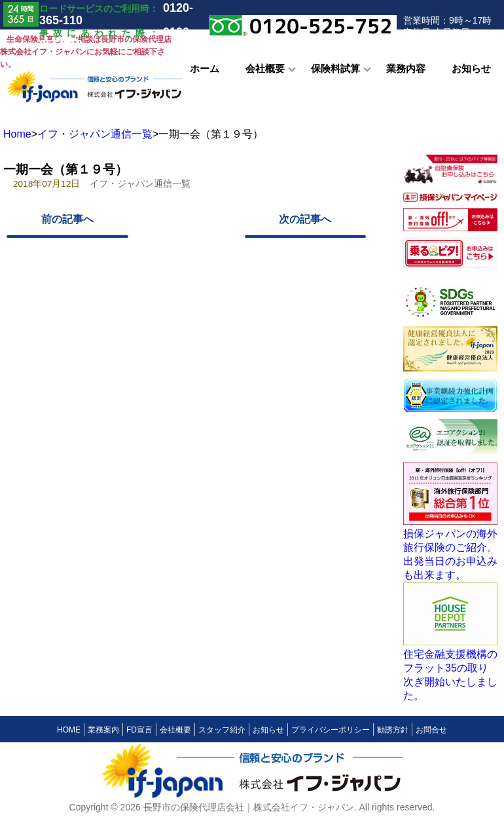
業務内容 (406, 69)
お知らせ (471, 69)
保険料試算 (335, 69)
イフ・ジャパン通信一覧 (95, 134)
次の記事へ (305, 219)
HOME (69, 730)
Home (17, 134)
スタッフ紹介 (222, 730)
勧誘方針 (393, 730)
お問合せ (431, 730)
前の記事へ (67, 219)
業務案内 (103, 730)
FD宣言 (139, 730)
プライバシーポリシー (331, 730)
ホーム (205, 69)
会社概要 (265, 69)
